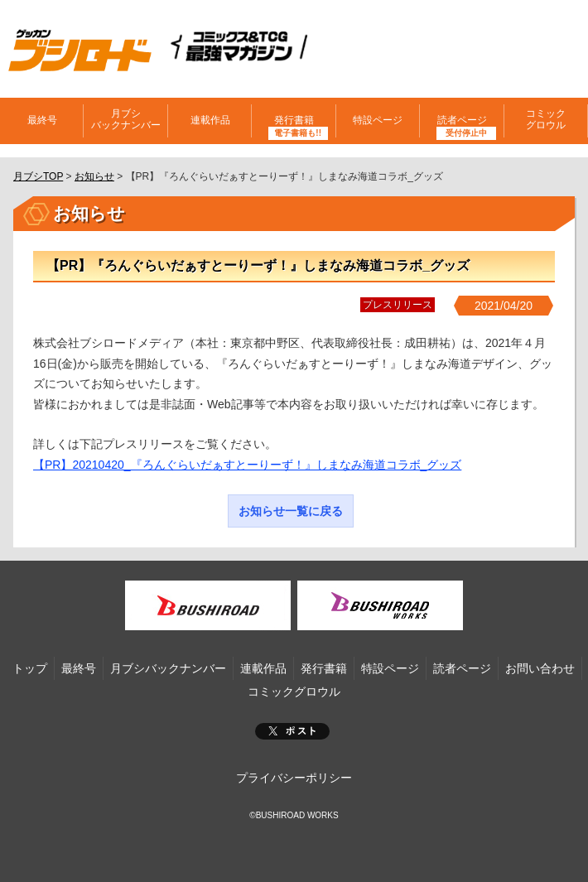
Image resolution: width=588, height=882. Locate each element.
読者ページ (462, 120)
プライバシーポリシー (294, 778)
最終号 (42, 120)
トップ (30, 668)
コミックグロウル (546, 119)
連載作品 (210, 120)
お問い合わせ (540, 668)
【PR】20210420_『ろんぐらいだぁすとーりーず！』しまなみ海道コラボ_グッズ (247, 465)
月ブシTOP (38, 176)
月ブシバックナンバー (126, 119)
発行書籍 (294, 120)
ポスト (292, 731)
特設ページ (378, 120)
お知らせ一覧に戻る (291, 511)
